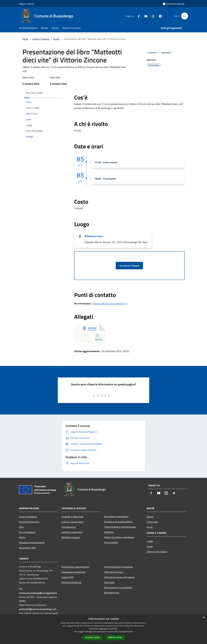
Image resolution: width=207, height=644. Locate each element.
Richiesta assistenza (71, 582)
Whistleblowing (112, 593)
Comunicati (152, 522)
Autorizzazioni (111, 542)
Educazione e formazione (116, 516)
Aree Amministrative (29, 522)
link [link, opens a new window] (131, 632)
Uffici (21, 527)
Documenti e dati (27, 548)
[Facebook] (137, 16)
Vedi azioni (168, 53)
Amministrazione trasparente (118, 567)
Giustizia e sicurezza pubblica (118, 522)
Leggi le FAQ (68, 577)
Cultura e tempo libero (72, 522)
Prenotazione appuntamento (75, 567)
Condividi (154, 53)
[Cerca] (185, 16)
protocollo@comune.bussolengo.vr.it (38, 609)
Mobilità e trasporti (71, 537)
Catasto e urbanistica (72, 532)
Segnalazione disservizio (73, 572)
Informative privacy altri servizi (119, 577)
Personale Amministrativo (32, 542)
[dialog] (103, 629)
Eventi (56, 39)
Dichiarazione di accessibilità (118, 587)
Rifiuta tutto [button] (115, 637)
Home (25, 39)
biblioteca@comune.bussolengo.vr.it (110, 304)
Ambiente (109, 532)
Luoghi (150, 541)
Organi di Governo (28, 517)
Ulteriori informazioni (157, 552)
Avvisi (150, 527)
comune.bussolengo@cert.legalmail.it (38, 593)
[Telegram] (159, 16)
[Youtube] (145, 16)
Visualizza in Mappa (129, 266)
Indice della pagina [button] (34, 93)
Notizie (150, 517)
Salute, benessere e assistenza (119, 537)
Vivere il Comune (41, 39)
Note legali (109, 582)
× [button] (204, 618)
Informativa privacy (114, 572)
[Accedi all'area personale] (174, 4)
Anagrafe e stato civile (72, 517)
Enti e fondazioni (27, 532)
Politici (22, 537)
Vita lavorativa (69, 527)
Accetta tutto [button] (92, 638)
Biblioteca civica (94, 236)
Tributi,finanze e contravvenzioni (120, 527)
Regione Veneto (27, 4)
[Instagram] (152, 16)
